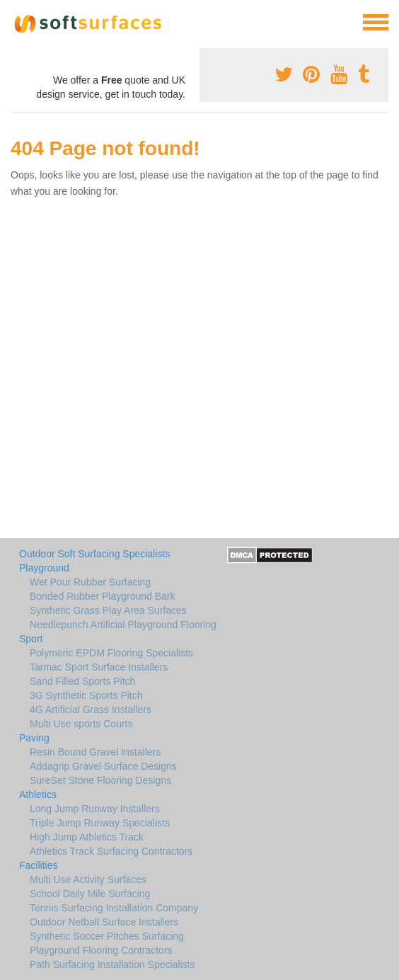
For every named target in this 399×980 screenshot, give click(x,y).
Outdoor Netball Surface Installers (104, 922)
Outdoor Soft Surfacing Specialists (94, 554)
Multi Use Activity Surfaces (88, 879)
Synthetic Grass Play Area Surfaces (108, 610)
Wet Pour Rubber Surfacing (90, 582)
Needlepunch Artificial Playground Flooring (123, 625)
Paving (34, 738)
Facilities (38, 865)
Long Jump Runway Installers (95, 809)
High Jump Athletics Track (87, 837)
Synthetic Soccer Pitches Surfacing (107, 936)
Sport (31, 639)
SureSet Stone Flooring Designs (100, 780)
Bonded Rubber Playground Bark (102, 596)
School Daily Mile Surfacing (90, 894)
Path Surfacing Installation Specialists (112, 964)
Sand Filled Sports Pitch (82, 681)
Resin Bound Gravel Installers (95, 752)
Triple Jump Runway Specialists (100, 823)
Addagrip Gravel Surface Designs (103, 766)
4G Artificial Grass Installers (91, 710)
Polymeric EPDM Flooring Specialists (111, 653)
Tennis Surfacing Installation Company (114, 908)
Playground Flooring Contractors (101, 950)
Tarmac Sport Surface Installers (99, 667)
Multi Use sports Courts (81, 724)
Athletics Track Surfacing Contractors (111, 851)
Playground (44, 568)
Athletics (38, 794)
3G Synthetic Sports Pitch (86, 695)
